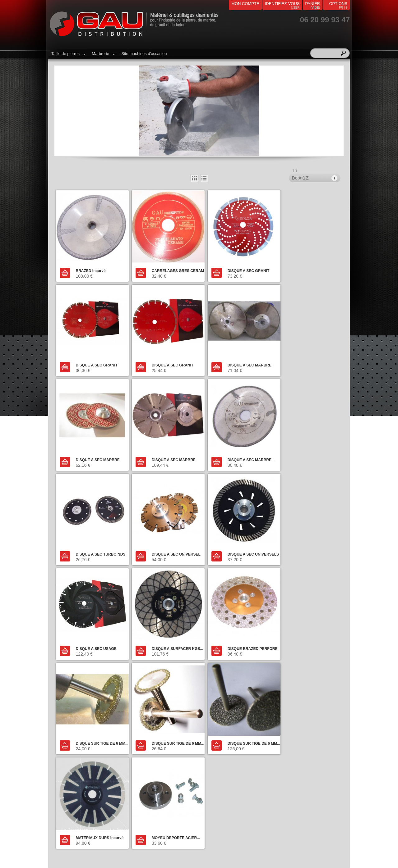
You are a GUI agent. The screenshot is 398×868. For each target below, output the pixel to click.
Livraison (138, 747)
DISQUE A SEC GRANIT (240, 267)
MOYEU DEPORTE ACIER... (316, 633)
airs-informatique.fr (199, 850)
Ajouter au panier (65, 269)
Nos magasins (142, 752)
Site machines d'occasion (144, 54)
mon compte (245, 4)
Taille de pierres (67, 56)
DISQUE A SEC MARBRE (169, 359)
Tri (294, 170)
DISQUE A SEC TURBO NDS (172, 450)
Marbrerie (102, 56)
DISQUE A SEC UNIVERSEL (244, 450)
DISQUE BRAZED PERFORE (245, 542)
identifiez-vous (282, 4)
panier (313, 4)
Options (338, 4)
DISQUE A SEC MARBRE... (98, 450)
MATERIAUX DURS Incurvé (243, 633)
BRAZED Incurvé (90, 267)
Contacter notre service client (98, 704)
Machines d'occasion (74, 752)
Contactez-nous (144, 742)
